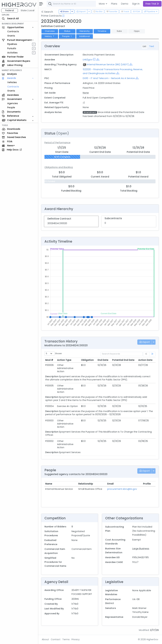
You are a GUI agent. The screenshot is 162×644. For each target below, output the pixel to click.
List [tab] (145, 46)
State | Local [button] (28, 10)
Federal (10, 10)
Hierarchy (85, 31)
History (50, 36)
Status (67, 31)
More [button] (102, 4)
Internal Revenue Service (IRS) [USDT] (108, 64)
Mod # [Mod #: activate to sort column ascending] (49, 360)
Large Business (141, 549)
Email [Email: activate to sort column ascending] (110, 484)
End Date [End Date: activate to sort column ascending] (103, 360)
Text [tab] (152, 46)
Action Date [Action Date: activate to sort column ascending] (145, 360)
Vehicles (12, 82)
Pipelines (12, 44)
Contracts (13, 31)
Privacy (76, 639)
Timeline (102, 31)
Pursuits (12, 48)
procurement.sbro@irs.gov (122, 489)
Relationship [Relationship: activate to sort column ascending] (86, 484)
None (86, 93)
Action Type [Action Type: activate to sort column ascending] (64, 360)
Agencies (13, 103)
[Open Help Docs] (63, 16)
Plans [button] (114, 4)
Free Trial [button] (152, 4)
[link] (152, 354)
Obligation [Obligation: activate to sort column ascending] (87, 360)
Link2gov (88, 60)
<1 (84, 103)
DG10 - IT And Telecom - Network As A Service (109, 78)
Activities (12, 53)
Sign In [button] (136, 4)
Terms (66, 639)
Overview (50, 31)
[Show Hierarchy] (98, 59)
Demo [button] (125, 4)
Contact (56, 639)
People (11, 107)
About (45, 639)
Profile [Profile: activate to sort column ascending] (147, 484)
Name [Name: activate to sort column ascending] (49, 484)
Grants (11, 36)
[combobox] (94, 4)
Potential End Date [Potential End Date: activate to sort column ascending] (123, 360)
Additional (84, 36)
